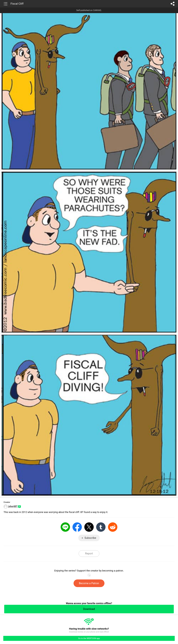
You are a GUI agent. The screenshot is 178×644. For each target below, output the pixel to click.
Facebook (77, 527)
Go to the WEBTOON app (89, 638)
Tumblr (101, 527)
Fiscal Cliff (17, 4)
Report (89, 553)
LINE (65, 527)
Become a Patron (89, 583)
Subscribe (90, 538)
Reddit (113, 527)
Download (89, 609)
